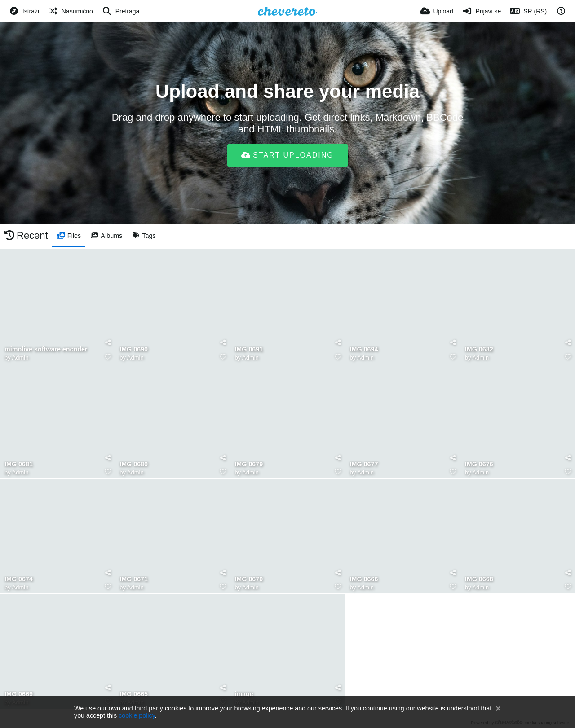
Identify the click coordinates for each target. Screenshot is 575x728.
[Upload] (437, 11)
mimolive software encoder (46, 349)
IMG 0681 (19, 464)
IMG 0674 (19, 579)
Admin (20, 357)
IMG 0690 (134, 349)
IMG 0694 (364, 349)
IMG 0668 (479, 579)
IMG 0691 (249, 349)
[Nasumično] (71, 11)
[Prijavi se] (482, 11)
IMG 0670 (249, 579)
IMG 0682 (479, 349)
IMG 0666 (364, 579)
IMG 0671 (134, 579)
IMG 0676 (479, 464)
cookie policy (137, 715)
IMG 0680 (134, 464)
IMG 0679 (249, 464)
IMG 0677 (364, 464)
